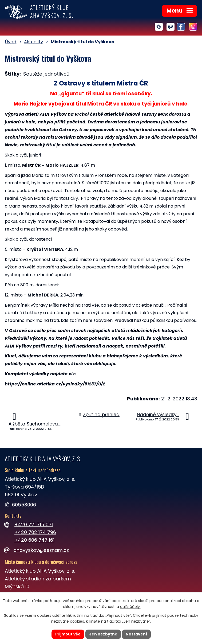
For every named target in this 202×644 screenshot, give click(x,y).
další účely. (130, 607)
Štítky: (13, 74)
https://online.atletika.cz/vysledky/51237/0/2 (55, 384)
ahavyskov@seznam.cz (37, 550)
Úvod (11, 42)
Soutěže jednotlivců (46, 74)
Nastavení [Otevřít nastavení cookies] (136, 634)
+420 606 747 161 (34, 540)
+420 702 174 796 (35, 532)
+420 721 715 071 (34, 524)
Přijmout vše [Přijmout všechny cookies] (68, 634)
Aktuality (33, 42)
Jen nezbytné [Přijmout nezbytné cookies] (103, 634)
